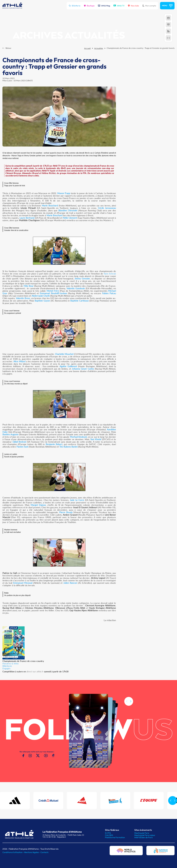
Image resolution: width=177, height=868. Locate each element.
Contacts (44, 852)
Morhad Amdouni (78, 437)
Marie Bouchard (50, 206)
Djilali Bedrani (19, 442)
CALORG (109, 835)
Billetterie (74, 6)
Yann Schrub (110, 274)
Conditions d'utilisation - (13, 852)
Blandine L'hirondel (68, 210)
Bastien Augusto (10, 434)
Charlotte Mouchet (64, 354)
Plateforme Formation (115, 837)
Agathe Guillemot (68, 366)
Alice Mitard (19, 361)
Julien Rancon (70, 583)
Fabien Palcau (109, 293)
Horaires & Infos (11, 663)
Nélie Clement (70, 218)
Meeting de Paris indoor (145, 835)
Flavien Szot (22, 447)
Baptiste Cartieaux (79, 301)
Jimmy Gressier (82, 279)
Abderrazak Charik (41, 296)
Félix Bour (29, 286)
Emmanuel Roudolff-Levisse (53, 293)
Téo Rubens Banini (68, 447)
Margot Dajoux (38, 505)
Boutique (89, 6)
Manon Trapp (64, 193)
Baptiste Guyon (42, 301)
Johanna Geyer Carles (83, 369)
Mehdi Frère (53, 291)
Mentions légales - (32, 852)
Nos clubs (133, 6)
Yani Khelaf (96, 439)
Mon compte (149, 6)
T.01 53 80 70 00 (49, 837)
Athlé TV (119, 6)
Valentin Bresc (23, 298)
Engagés (6, 668)
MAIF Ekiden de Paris (144, 837)
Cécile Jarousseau (107, 208)
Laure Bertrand (27, 218)
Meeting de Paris (142, 833)
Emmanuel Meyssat (23, 583)
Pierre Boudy (66, 512)
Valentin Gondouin (76, 288)
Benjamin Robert (54, 444)
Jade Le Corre (77, 500)
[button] (131, 705)
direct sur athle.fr (35, 671)
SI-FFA (108, 833)
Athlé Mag (104, 6)
